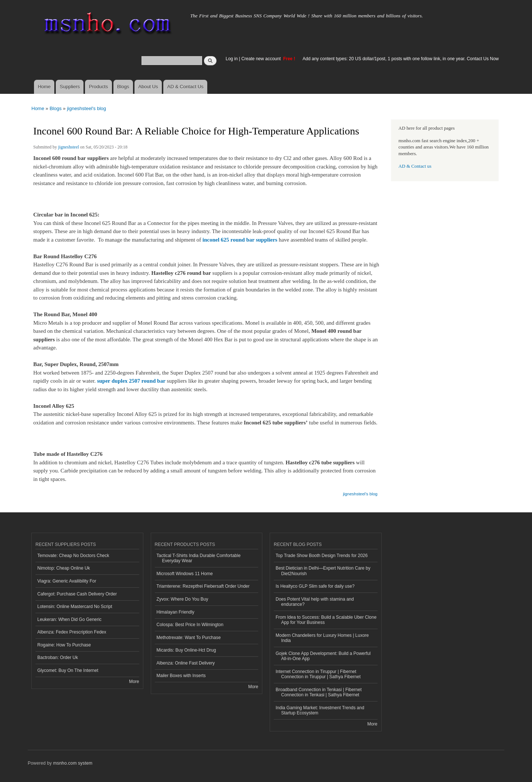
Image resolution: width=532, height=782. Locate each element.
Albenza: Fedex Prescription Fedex (72, 632)
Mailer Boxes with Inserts (181, 676)
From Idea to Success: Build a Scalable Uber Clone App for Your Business (326, 620)
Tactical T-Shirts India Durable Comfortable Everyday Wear (199, 558)
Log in (232, 59)
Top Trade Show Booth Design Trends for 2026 (322, 556)
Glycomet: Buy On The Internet (68, 670)
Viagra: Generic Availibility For (67, 581)
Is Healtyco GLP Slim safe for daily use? (315, 586)
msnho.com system (73, 763)
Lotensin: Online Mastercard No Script (75, 607)
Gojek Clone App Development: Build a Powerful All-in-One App (323, 656)
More (134, 682)
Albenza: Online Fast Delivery (186, 663)
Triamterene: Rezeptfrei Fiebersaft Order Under (203, 586)
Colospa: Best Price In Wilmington (190, 625)
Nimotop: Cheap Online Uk (64, 568)
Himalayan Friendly (176, 612)
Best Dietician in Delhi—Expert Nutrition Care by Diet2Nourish (323, 571)
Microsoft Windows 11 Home (185, 574)
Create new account (262, 59)
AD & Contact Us (185, 87)
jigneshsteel (69, 147)
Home (44, 87)
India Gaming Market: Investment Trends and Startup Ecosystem (320, 710)
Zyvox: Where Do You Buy (183, 599)
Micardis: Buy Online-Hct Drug (186, 650)
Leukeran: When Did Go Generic (69, 619)
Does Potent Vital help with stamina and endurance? (315, 602)
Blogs (123, 87)
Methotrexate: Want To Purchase (189, 638)
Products (98, 87)
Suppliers (70, 87)
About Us (148, 87)
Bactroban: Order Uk (58, 658)
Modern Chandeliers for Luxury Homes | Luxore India (322, 638)
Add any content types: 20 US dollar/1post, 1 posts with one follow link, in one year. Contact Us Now (401, 59)
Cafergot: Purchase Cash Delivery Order (77, 594)
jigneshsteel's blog (86, 108)
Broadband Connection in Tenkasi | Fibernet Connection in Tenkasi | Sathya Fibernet (319, 692)
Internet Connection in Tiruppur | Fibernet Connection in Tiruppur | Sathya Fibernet (318, 674)
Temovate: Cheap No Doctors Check (73, 556)
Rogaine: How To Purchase (64, 645)
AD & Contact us (415, 166)
